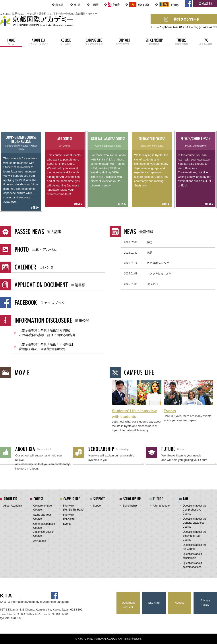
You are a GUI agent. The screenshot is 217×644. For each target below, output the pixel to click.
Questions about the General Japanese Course (195, 523)
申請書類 (50, 285)
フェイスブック (40, 302)
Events (170, 411)
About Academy (13, 506)
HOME (11, 41)
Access (180, 603)
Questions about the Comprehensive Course (195, 510)
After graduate (161, 506)
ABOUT (38, 41)
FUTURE (182, 41)
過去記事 (38, 232)
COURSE (66, 41)
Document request (128, 605)
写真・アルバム (36, 249)
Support (98, 506)
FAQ (206, 41)
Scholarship (130, 506)
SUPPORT (124, 41)
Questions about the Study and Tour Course (195, 536)
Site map (154, 603)
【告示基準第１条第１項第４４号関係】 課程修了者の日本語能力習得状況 (47, 347)
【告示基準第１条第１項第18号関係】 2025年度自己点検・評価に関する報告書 (47, 333)
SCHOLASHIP (154, 41)
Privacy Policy (205, 603)
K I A (6, 596)
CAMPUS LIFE (94, 41)
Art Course (40, 541)
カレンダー (36, 267)
